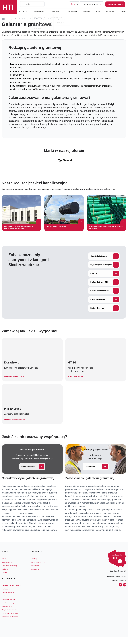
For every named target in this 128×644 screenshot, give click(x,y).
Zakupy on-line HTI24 (38, 568)
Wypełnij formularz (33, 472)
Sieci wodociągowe (8, 603)
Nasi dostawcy (72, 11)
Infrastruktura (23, 19)
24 (74, 4)
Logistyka (5, 575)
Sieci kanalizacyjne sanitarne (11, 592)
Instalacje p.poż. (7, 613)
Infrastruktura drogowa (10, 624)
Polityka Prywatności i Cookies (116, 582)
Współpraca (35, 572)
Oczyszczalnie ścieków (9, 617)
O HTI (4, 565)
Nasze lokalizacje (8, 568)
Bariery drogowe (105, 313)
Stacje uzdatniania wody (10, 620)
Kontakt (123, 11)
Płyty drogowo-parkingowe (105, 270)
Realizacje (87, 11)
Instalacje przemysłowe (10, 610)
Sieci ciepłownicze (8, 599)
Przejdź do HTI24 (76, 381)
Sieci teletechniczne (8, 606)
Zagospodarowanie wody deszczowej (14, 631)
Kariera (4, 579)
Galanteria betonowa (105, 261)
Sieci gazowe (6, 596)
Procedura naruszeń (119, 586)
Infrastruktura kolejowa (10, 627)
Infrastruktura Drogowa (39, 19)
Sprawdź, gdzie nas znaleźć (17, 425)
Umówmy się (96, 472)
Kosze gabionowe (105, 304)
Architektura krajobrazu (10, 634)
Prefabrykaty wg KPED (105, 287)
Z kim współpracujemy (9, 572)
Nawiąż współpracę (115, 4)
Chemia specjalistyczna (105, 296)
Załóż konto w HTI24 (92, 4)
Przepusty (105, 278)
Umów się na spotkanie (15, 381)
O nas (98, 11)
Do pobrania (110, 11)
